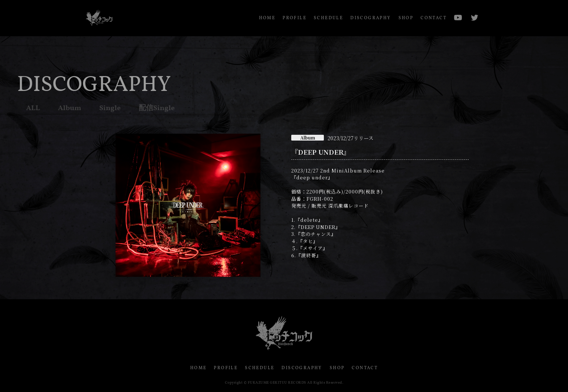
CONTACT (434, 18)
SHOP (406, 18)
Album (70, 108)
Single (110, 108)
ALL (33, 108)
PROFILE (295, 18)
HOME (267, 18)
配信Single (157, 108)
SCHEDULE (328, 18)
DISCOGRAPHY (371, 18)
